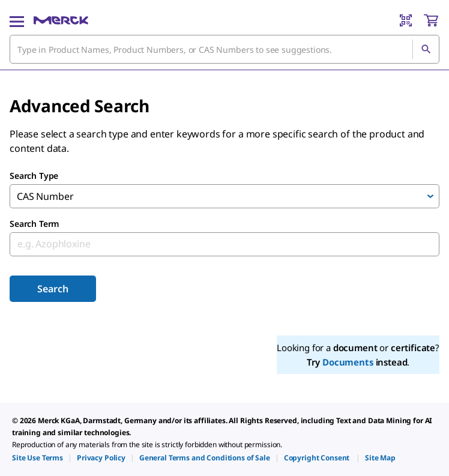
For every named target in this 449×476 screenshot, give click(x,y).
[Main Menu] (17, 20)
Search (53, 289)
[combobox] (224, 49)
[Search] (426, 49)
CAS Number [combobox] (45, 196)
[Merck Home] (61, 20)
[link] (38, 458)
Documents (348, 362)
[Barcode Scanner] (406, 20)
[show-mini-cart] (431, 20)
